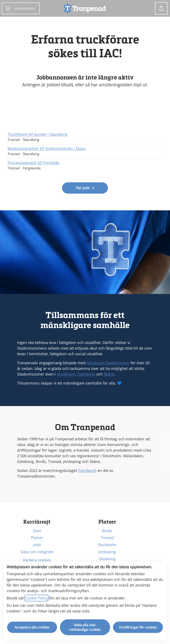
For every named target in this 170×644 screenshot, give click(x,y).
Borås (107, 531)
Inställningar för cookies (138, 627)
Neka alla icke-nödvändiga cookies (85, 627)
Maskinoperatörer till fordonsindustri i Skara (46, 149)
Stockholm (66, 374)
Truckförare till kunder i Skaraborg (37, 134)
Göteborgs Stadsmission (108, 363)
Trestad (107, 538)
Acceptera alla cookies (32, 627)
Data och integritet (37, 552)
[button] (161, 8)
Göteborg (107, 559)
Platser (37, 538)
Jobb (37, 545)
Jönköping (107, 552)
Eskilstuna (86, 374)
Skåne (109, 374)
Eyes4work (87, 470)
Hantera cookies (37, 560)
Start (37, 531)
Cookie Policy (37, 598)
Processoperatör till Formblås (34, 163)
